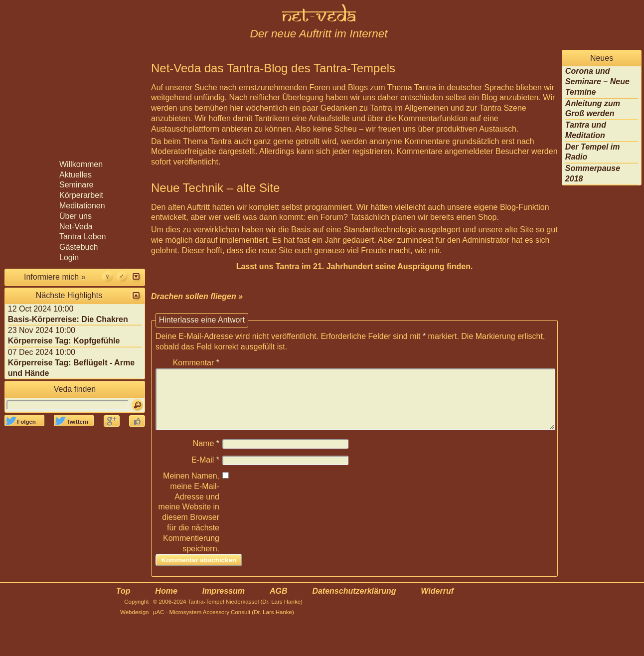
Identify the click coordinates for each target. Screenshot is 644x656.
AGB (279, 603)
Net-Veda (76, 227)
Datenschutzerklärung (354, 603)
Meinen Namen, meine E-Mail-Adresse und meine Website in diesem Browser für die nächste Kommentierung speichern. (189, 524)
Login (69, 257)
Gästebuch (79, 247)
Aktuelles (76, 175)
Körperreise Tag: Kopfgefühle (64, 341)
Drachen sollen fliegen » (197, 296)
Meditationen (82, 206)
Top (123, 603)
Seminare (76, 185)
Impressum (224, 603)
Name (206, 455)
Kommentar (196, 363)
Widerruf (437, 603)
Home (166, 603)
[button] (136, 276)
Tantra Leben (82, 237)
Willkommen (81, 164)
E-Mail (205, 472)
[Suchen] (137, 405)
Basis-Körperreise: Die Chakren (68, 319)
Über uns (76, 216)
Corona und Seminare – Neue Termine (597, 82)
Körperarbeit (81, 195)
